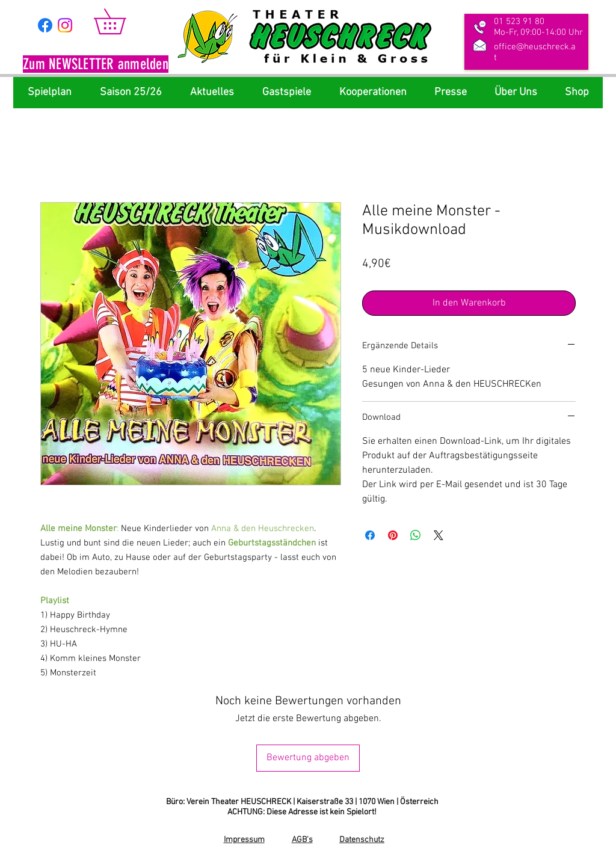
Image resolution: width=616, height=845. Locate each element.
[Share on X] (439, 535)
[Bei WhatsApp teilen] (416, 535)
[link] (122, 21)
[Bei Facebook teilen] (370, 535)
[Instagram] (65, 25)
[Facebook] (45, 25)
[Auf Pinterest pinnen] (393, 535)
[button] (96, 66)
